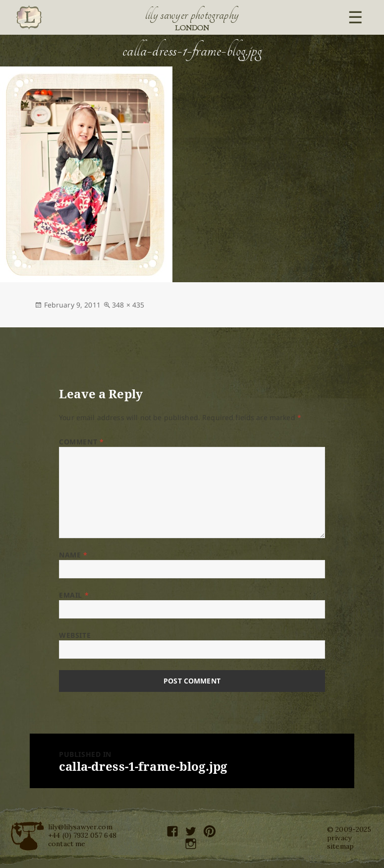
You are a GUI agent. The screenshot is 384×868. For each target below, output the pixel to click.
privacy (339, 838)
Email (74, 595)
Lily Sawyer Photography (192, 15)
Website (75, 635)
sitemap (340, 846)
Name (73, 555)
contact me (67, 844)
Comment (81, 442)
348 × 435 (128, 305)
